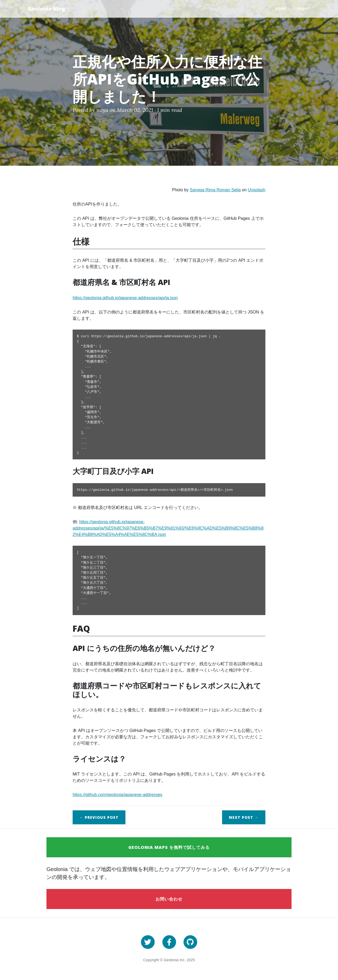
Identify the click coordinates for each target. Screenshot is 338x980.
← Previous (99, 817)
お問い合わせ (169, 899)
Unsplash (257, 190)
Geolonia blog (46, 9)
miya (102, 110)
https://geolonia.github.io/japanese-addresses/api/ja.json (125, 298)
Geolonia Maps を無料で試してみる (169, 847)
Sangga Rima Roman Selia (215, 190)
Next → (244, 817)
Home (281, 9)
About (304, 9)
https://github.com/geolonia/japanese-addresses (118, 795)
